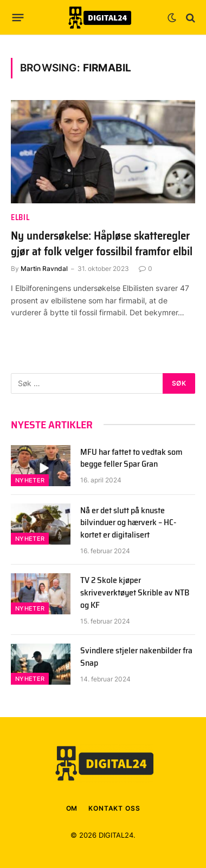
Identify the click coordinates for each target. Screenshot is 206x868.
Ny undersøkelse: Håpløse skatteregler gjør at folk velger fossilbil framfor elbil (102, 243)
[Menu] (18, 18)
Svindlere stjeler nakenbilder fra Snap (136, 657)
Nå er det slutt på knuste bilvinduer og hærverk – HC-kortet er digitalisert (128, 523)
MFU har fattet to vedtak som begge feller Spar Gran (131, 458)
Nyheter (30, 480)
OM (72, 808)
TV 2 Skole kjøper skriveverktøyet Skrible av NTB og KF (135, 592)
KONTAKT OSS (114, 808)
